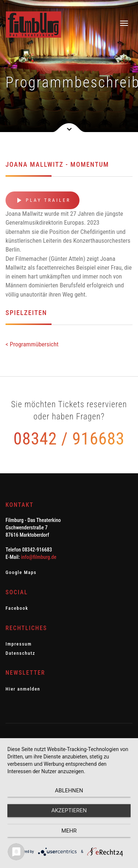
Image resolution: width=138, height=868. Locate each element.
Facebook (17, 608)
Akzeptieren (69, 810)
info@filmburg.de (39, 557)
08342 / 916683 (69, 439)
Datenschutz (20, 653)
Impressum (19, 644)
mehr (69, 831)
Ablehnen (69, 791)
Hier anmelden (23, 689)
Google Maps (21, 572)
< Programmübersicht (32, 344)
